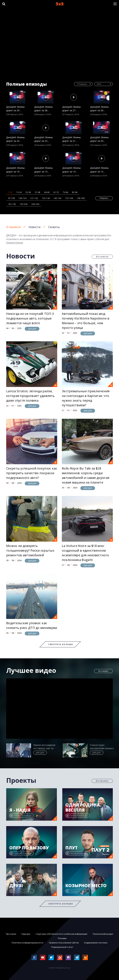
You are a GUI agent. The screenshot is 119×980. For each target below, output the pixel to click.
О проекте (13, 227)
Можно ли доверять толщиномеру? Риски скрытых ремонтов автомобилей (30, 550)
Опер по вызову (29, 848)
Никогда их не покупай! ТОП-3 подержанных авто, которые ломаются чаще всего (30, 318)
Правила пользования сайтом (64, 943)
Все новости (102, 257)
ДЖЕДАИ (32, 329)
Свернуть (104, 198)
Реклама (62, 938)
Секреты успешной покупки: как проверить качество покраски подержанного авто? (32, 473)
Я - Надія (20, 810)
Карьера (26, 934)
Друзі (16, 886)
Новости (34, 227)
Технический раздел (103, 934)
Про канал (11, 934)
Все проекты (102, 781)
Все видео (103, 671)
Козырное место (86, 886)
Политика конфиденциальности (28, 943)
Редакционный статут (62, 947)
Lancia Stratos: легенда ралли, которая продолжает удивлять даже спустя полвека (30, 396)
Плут (72, 848)
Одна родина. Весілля (83, 807)
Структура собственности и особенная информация (61, 934)
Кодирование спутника (96, 943)
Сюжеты (54, 227)
